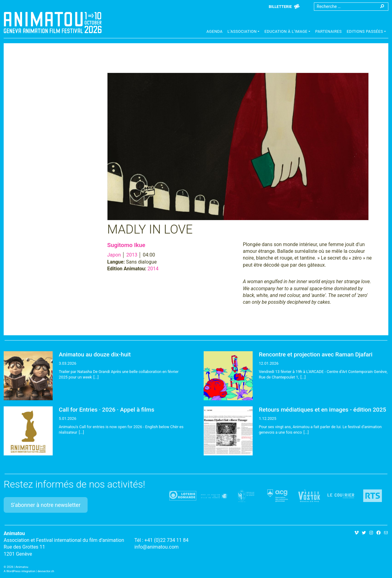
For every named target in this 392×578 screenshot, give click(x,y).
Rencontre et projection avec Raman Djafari (316, 354)
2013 (132, 255)
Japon (114, 255)
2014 (153, 269)
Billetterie (280, 7)
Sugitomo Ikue (126, 245)
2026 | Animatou (17, 567)
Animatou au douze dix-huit (95, 354)
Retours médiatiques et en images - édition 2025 (322, 410)
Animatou (53, 22)
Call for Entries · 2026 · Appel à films (107, 410)
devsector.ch (46, 571)
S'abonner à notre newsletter (46, 505)
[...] (96, 377)
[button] (244, 32)
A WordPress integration (19, 571)
